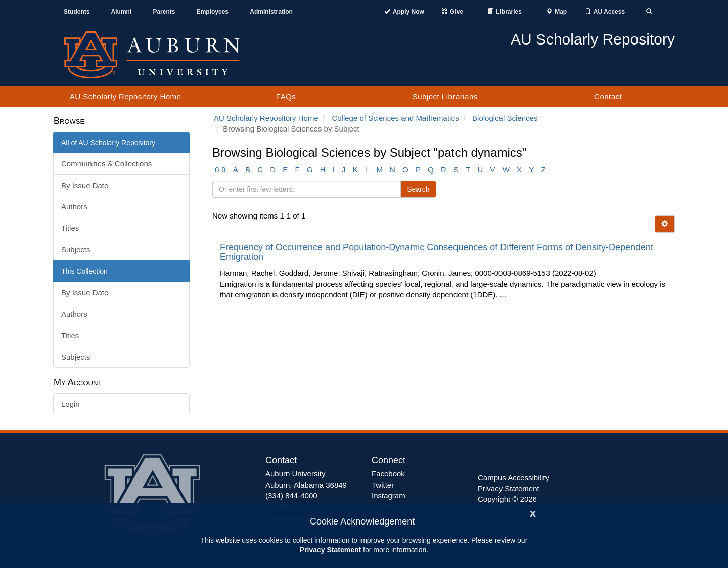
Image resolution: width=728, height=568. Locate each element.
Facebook (388, 474)
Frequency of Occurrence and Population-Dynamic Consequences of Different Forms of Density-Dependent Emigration (437, 252)
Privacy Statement (330, 550)
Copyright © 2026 (507, 499)
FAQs (286, 96)
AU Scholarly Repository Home (126, 96)
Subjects (76, 250)
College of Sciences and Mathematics (395, 118)
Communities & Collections (106, 164)
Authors (74, 207)
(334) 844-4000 (291, 495)
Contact (608, 96)
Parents (164, 12)
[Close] (533, 513)
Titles (70, 228)
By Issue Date (85, 185)
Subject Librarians (445, 96)
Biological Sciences (505, 118)
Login (71, 404)
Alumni (122, 12)
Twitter (383, 485)
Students (77, 12)
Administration (271, 12)
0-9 (220, 170)
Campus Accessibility (513, 478)
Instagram (389, 495)
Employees (213, 12)
